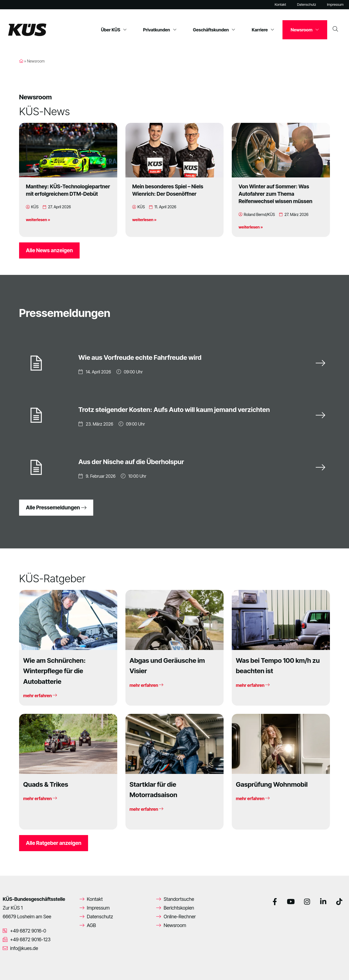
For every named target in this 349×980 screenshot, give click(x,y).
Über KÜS (114, 30)
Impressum (335, 5)
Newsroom (305, 30)
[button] (12, 968)
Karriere (263, 30)
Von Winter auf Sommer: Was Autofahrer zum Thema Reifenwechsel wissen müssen (276, 194)
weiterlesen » (38, 220)
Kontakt (280, 5)
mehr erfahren (40, 696)
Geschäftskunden (214, 30)
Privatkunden (160, 30)
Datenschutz (306, 5)
